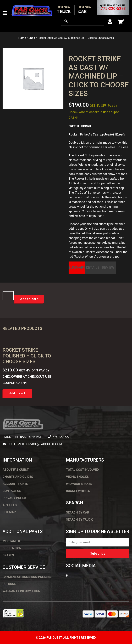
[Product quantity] (8, 296)
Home (22, 38)
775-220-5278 (113, 9)
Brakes (8, 555)
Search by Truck (79, 519)
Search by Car (78, 512)
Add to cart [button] (17, 393)
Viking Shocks (77, 477)
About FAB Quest (16, 470)
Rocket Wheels (78, 491)
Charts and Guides (18, 477)
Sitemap (9, 512)
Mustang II (11, 541)
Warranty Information (21, 591)
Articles (10, 505)
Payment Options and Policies (27, 577)
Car (85, 10)
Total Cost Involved (82, 470)
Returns (9, 584)
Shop (32, 38)
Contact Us (12, 491)
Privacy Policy (15, 498)
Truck (64, 10)
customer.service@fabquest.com (35, 444)
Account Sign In (15, 484)
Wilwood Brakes (79, 484)
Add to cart (29, 299)
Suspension (12, 548)
